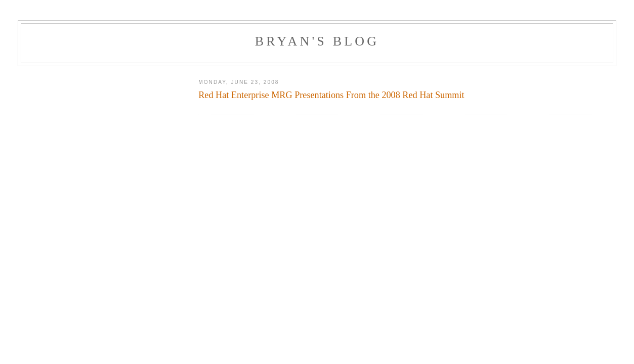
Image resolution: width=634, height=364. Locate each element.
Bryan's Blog (317, 41)
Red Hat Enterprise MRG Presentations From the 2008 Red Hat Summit (331, 95)
